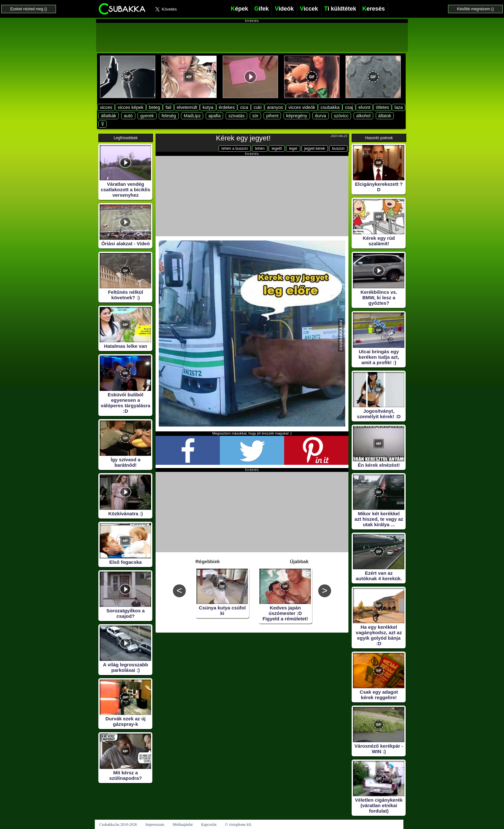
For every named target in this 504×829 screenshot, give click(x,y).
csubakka (330, 107)
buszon (338, 149)
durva (321, 116)
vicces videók (302, 107)
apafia (214, 116)
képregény (297, 116)
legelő (277, 149)
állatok (385, 116)
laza (399, 107)
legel (293, 149)
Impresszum (155, 824)
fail (168, 107)
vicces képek (130, 107)
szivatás (236, 116)
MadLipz (192, 116)
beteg (154, 107)
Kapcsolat (209, 824)
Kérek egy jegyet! (243, 138)
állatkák (108, 116)
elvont (364, 107)
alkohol (363, 116)
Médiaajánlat (183, 824)
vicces (106, 107)
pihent (272, 116)
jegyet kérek (315, 149)
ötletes (382, 107)
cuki (258, 107)
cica (244, 107)
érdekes (227, 107)
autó (128, 116)
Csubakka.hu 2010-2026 (118, 824)
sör (255, 116)
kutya (208, 107)
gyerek (147, 116)
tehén (260, 149)
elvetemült (187, 107)
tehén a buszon (235, 149)
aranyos (275, 107)
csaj (349, 107)
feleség (169, 116)
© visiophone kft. (239, 824)
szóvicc (341, 116)
